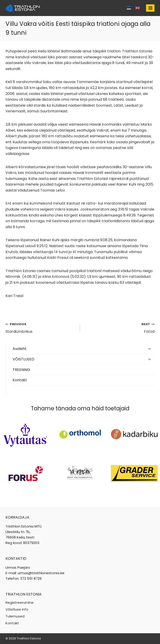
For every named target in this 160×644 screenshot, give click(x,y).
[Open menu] (150, 8)
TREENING (21, 370)
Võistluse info (17, 609)
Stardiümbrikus (41, 328)
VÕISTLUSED (23, 359)
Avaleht (20, 349)
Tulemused (15, 616)
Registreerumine (20, 602)
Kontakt (20, 380)
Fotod (119, 328)
